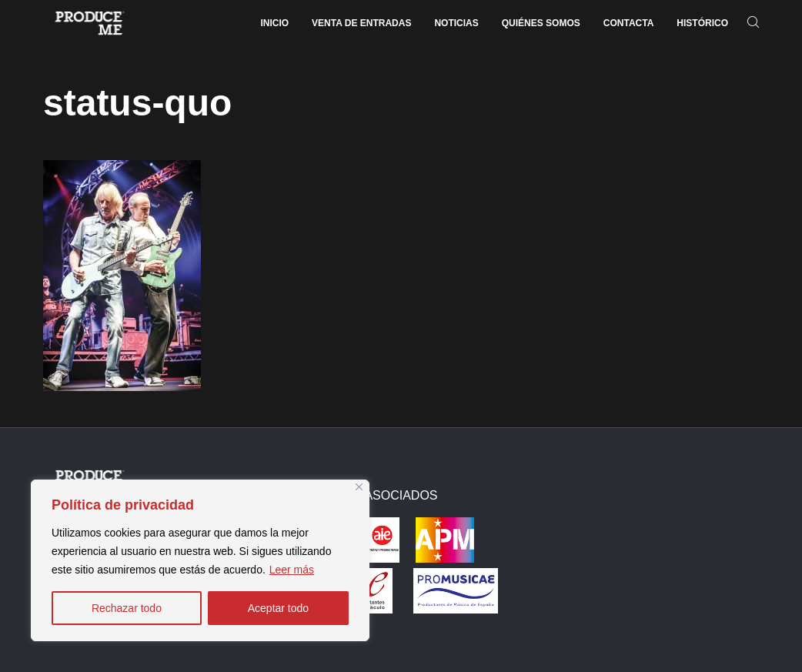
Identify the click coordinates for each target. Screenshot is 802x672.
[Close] (359, 487)
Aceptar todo (278, 608)
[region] (200, 560)
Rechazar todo (127, 608)
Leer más (292, 570)
